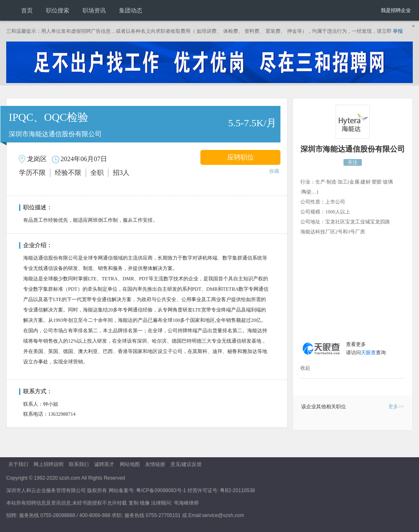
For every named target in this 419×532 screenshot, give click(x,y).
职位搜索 (58, 10)
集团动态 (131, 10)
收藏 (274, 171)
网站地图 (130, 464)
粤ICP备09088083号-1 (161, 490)
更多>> (396, 407)
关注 (353, 162)
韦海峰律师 (186, 503)
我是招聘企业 (396, 10)
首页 (27, 10)
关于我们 (18, 464)
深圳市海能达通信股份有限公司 (353, 149)
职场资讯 (94, 10)
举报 (398, 31)
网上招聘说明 (49, 464)
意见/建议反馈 (186, 464)
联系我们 (79, 464)
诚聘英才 (104, 464)
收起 (305, 368)
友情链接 (155, 464)
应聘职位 (241, 157)
